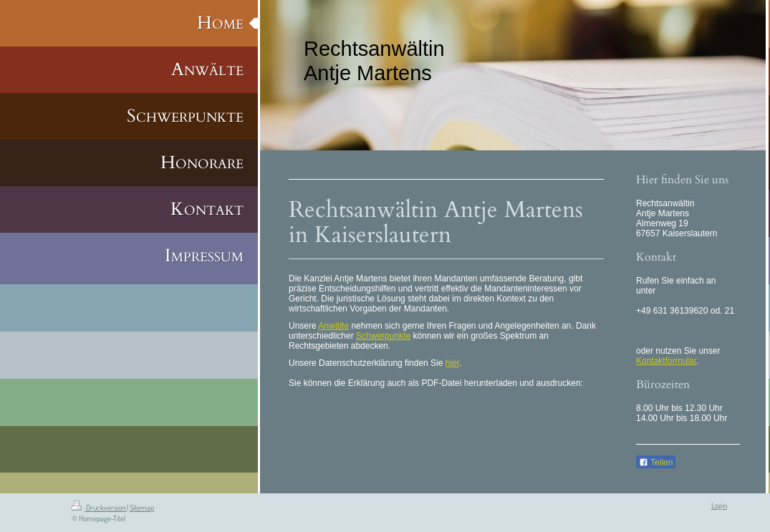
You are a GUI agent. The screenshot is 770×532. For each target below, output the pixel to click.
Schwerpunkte (383, 336)
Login (719, 506)
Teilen (656, 463)
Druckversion (99, 508)
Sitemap (142, 508)
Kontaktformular (666, 361)
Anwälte (333, 326)
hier (452, 363)
